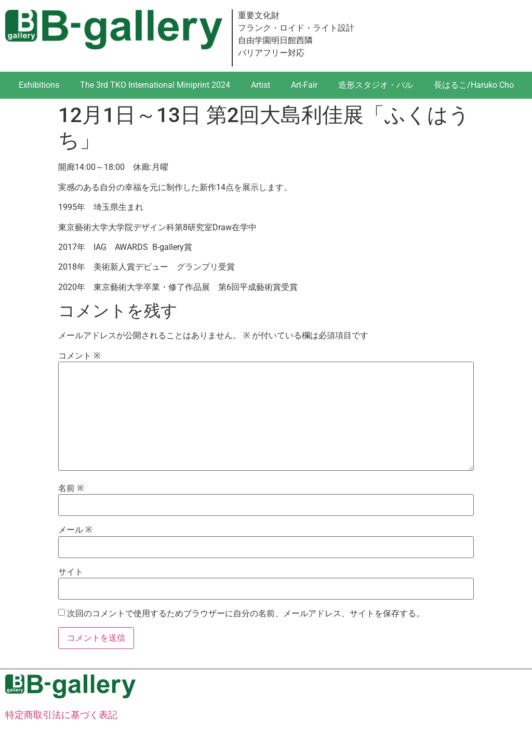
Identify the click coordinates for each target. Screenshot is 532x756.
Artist (261, 85)
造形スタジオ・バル (376, 85)
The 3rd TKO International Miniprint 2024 (155, 85)
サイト (71, 572)
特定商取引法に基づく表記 (61, 715)
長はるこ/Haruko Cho (474, 85)
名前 (71, 488)
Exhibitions (39, 85)
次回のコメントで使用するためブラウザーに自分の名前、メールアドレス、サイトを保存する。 (246, 614)
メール (75, 530)
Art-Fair (304, 85)
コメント (79, 356)
